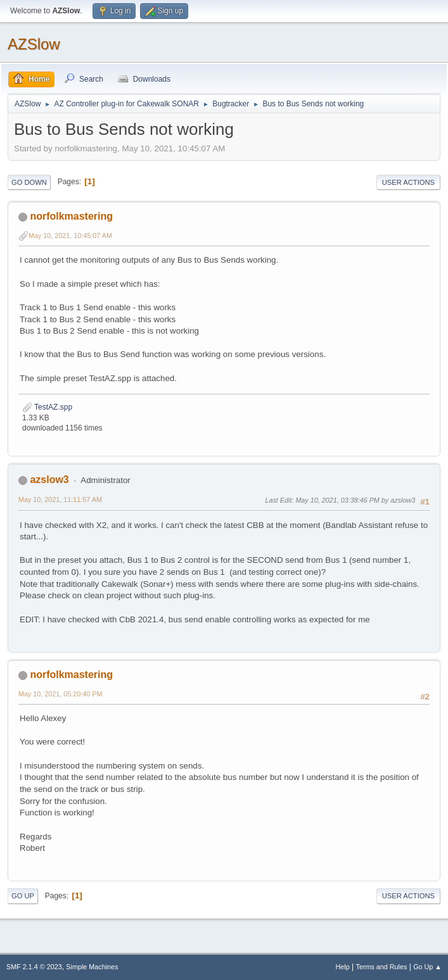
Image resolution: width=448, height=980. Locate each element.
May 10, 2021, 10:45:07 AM (70, 236)
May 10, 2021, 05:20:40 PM (60, 694)
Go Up (23, 896)
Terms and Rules (382, 967)
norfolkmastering (71, 216)
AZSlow (34, 44)
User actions (408, 182)
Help (343, 967)
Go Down (29, 182)
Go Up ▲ (427, 967)
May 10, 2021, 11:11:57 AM (60, 499)
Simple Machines (92, 967)
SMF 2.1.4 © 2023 (34, 967)
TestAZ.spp (47, 407)
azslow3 (49, 480)
